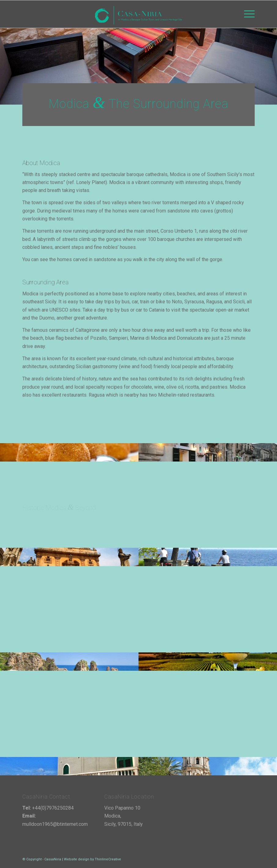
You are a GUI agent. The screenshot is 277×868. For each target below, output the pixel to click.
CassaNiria (53, 859)
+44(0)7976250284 (53, 808)
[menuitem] (246, 14)
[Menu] (246, 14)
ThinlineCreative (108, 859)
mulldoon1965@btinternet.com (55, 824)
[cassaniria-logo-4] (139, 14)
